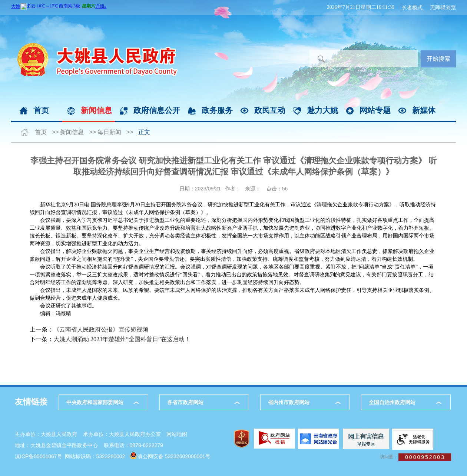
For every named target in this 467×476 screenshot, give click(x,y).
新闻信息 (96, 110)
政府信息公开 (157, 110)
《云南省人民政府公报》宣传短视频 (101, 329)
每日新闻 (109, 132)
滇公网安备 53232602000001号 (174, 456)
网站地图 (177, 434)
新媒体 (424, 110)
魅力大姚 (322, 110)
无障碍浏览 (443, 7)
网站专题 (375, 110)
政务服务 (217, 110)
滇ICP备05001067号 (39, 456)
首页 (41, 110)
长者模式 (412, 7)
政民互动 (270, 110)
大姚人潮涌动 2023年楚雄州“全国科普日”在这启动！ (122, 339)
